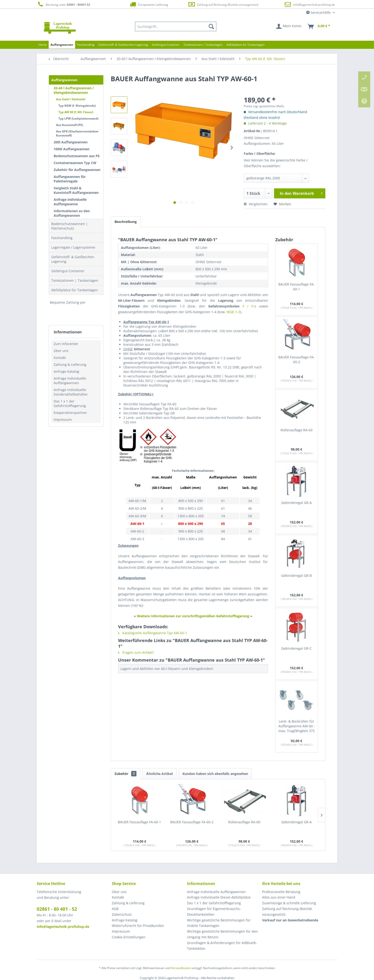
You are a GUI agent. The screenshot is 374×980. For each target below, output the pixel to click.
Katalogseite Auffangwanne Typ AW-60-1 (153, 633)
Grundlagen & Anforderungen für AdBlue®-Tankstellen (222, 946)
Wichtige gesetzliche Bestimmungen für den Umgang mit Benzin (222, 934)
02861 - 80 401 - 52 (57, 909)
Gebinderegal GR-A (296, 503)
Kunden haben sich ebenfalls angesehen (215, 774)
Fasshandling (62, 238)
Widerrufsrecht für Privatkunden (138, 926)
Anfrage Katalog (66, 371)
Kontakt (60, 358)
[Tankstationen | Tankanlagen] (203, 45)
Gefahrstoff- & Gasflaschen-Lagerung (73, 259)
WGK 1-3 (233, 312)
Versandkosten (181, 968)
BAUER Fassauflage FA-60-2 (296, 359)
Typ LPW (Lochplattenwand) (78, 118)
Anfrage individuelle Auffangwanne (70, 202)
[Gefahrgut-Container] (166, 45)
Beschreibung (126, 222)
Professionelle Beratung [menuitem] (281, 892)
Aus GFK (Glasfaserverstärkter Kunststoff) (77, 133)
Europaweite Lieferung (149, 4)
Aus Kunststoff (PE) (70, 125)
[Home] (43, 45)
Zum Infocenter (66, 344)
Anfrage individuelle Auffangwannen (70, 381)
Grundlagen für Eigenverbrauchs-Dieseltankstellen (214, 912)
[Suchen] (211, 26)
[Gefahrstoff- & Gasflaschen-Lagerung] (123, 45)
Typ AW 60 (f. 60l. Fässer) (76, 112)
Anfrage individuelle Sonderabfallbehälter (71, 392)
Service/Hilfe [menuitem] (319, 13)
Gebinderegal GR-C (296, 648)
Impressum (63, 420)
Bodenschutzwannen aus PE (77, 156)
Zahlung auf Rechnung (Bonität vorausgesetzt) (223, 4)
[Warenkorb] (319, 26)
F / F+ (249, 306)
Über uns (61, 351)
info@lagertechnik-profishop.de (314, 5)
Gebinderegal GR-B (296, 575)
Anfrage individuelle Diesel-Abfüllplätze (219, 897)
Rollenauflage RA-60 (296, 430)
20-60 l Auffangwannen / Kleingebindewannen (74, 90)
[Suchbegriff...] (176, 26)
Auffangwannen (64, 80)
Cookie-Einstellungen (129, 937)
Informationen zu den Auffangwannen (72, 213)
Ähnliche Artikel (159, 774)
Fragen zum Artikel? (136, 652)
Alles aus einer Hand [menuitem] (279, 897)
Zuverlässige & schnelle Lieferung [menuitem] (289, 903)
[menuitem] (176, 26)
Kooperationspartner (70, 413)
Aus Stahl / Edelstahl (71, 99)
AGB (115, 909)
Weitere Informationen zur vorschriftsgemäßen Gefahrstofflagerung (193, 616)
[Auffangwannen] (62, 45)
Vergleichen (256, 204)
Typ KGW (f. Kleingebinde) (77, 106)
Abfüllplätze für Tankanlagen (75, 290)
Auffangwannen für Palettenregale (70, 179)
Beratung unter (63, 4)
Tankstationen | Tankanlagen (75, 280)
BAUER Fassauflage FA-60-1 (296, 287)
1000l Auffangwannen (72, 149)
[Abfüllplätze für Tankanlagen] (245, 45)
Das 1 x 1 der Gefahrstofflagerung (70, 403)
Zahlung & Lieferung (70, 364)
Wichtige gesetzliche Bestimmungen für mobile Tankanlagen (219, 923)
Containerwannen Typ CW (75, 163)
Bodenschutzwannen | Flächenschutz (70, 226)
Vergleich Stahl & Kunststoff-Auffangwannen (76, 190)
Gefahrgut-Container (68, 271)
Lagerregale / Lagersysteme (73, 247)
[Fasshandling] (86, 45)
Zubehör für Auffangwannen (77, 170)
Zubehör (125, 774)
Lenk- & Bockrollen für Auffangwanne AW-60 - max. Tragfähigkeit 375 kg (297, 726)
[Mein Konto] (289, 26)
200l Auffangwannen (71, 142)
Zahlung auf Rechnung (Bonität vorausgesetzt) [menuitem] (287, 912)
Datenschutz (122, 914)
